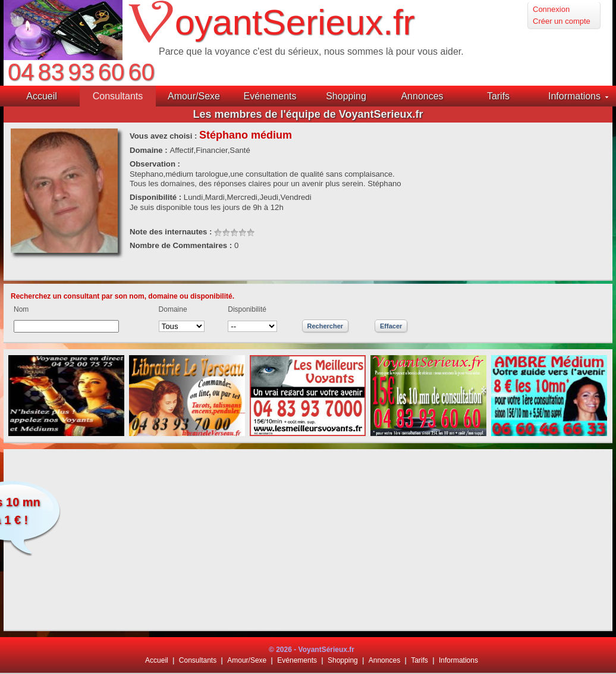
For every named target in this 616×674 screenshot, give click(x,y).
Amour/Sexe (247, 660)
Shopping (343, 660)
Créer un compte (562, 21)
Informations (458, 660)
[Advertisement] (308, 540)
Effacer (391, 326)
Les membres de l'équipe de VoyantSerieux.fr (308, 114)
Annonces (384, 660)
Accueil (157, 660)
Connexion (551, 9)
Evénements (297, 660)
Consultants (198, 660)
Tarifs (419, 660)
